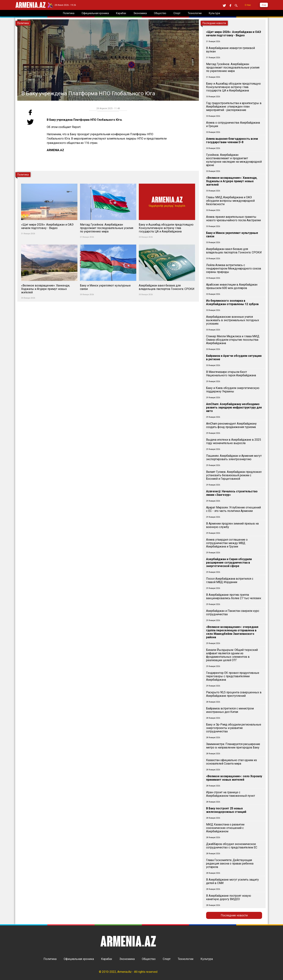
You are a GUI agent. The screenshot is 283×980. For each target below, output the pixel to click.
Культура (207, 959)
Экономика (127, 959)
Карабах (107, 959)
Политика (50, 959)
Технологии (186, 959)
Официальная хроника (79, 959)
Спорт (167, 959)
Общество (149, 959)
